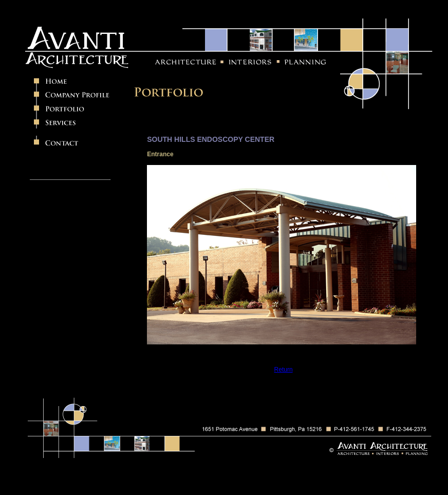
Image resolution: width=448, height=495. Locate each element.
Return (284, 370)
